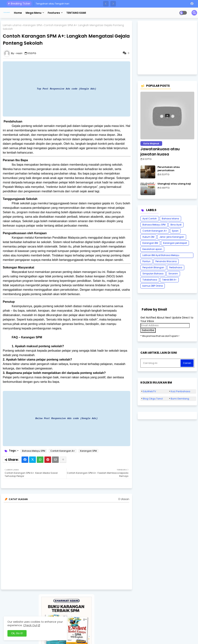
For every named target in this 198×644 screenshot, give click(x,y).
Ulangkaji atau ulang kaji (174, 184)
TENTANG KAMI (76, 13)
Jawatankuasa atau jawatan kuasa (160, 152)
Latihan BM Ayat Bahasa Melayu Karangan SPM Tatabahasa (161, 256)
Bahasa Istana (170, 219)
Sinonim (173, 274)
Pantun (146, 261)
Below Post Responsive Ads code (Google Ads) (66, 418)
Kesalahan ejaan (152, 249)
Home (18, 13)
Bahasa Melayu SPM (34, 451)
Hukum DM (148, 237)
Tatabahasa (150, 280)
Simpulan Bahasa (153, 274)
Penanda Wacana (166, 261)
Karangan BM (150, 243)
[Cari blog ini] (161, 363)
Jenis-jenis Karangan (172, 237)
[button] (106, 4)
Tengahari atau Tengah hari (52, 4)
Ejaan (175, 231)
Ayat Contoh (150, 219)
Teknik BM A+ (169, 280)
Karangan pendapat (175, 243)
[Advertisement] (167, 48)
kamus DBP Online (153, 286)
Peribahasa (176, 267)
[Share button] (63, 460)
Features (54, 13)
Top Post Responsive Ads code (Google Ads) (66, 89)
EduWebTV (149, 391)
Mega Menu (34, 13)
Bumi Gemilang (180, 399)
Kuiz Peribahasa (180, 391)
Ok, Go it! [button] (17, 633)
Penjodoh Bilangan (153, 267)
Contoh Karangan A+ (63, 451)
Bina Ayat (176, 225)
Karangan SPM (33, 25)
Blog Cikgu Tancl (153, 399)
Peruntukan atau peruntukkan (169, 169)
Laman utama (12, 25)
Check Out (30, 625)
